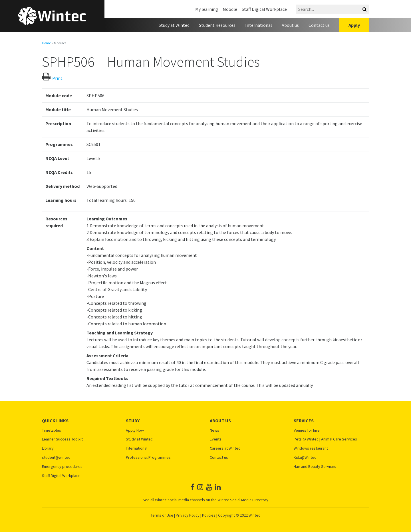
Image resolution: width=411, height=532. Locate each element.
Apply (354, 25)
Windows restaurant (311, 448)
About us (290, 25)
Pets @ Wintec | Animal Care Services (325, 439)
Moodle (230, 9)
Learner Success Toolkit (62, 439)
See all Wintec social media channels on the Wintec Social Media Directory (205, 500)
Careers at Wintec (225, 448)
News (214, 430)
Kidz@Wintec (305, 457)
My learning (207, 9)
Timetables (52, 430)
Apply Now (135, 430)
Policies (209, 515)
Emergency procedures (62, 467)
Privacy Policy (188, 515)
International (259, 25)
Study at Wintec (174, 25)
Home (46, 43)
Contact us (319, 25)
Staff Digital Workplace (264, 9)
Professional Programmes (148, 457)
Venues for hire (307, 430)
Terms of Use (162, 515)
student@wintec (56, 457)
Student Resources (217, 25)
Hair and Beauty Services (315, 467)
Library (48, 448)
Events (216, 439)
